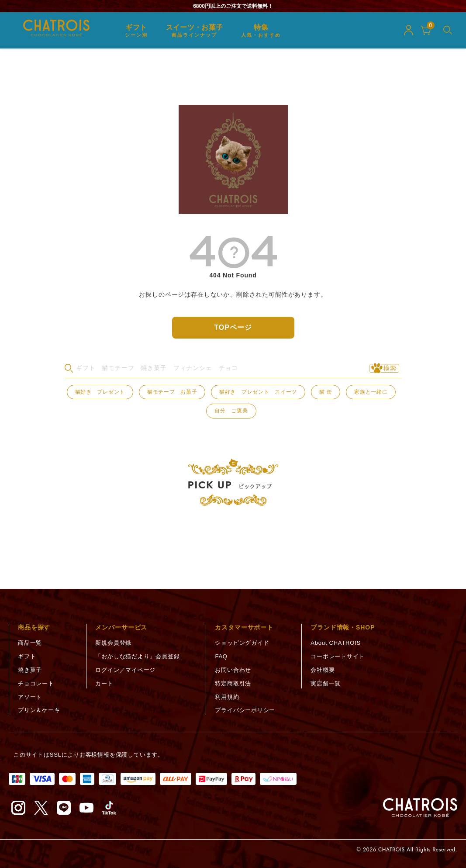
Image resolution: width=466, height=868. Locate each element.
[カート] (426, 30)
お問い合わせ (233, 670)
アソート (30, 697)
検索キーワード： (64, 368)
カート (104, 683)
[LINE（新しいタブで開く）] (64, 808)
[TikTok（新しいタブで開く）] (109, 808)
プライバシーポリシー (245, 710)
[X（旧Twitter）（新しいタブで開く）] (41, 808)
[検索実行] (384, 368)
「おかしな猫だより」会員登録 (137, 656)
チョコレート (36, 683)
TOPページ (233, 327)
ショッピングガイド (242, 643)
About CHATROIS (336, 643)
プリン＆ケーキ (39, 710)
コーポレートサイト (338, 656)
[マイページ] (409, 30)
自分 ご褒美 (231, 411)
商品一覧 (30, 643)
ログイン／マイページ (125, 670)
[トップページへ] (420, 808)
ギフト (27, 656)
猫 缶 (326, 392)
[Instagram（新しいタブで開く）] (18, 808)
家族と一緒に (371, 392)
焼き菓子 (30, 670)
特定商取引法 (233, 683)
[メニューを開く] (448, 30)
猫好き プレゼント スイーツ (258, 392)
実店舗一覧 (326, 683)
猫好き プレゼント (100, 392)
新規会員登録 (113, 643)
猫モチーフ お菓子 (172, 392)
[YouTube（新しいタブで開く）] (86, 808)
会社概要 (323, 670)
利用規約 (227, 697)
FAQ (221, 656)
